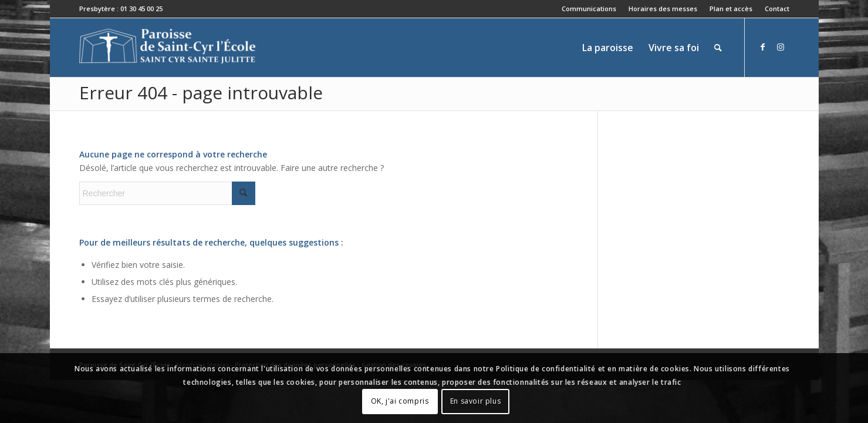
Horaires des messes (663, 9)
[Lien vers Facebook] (763, 47)
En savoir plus (475, 401)
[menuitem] (589, 9)
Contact (777, 9)
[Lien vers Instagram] (781, 47)
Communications (589, 9)
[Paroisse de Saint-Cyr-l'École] (167, 48)
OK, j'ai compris (400, 401)
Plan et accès (731, 9)
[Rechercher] (718, 48)
